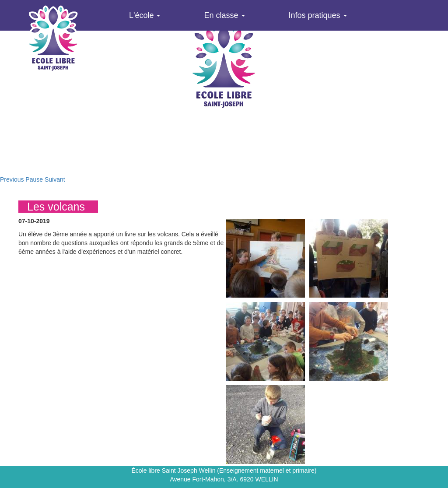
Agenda (143, 46)
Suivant (55, 179)
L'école (145, 15)
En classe (224, 15)
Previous (12, 179)
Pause (34, 179)
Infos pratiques (318, 15)
